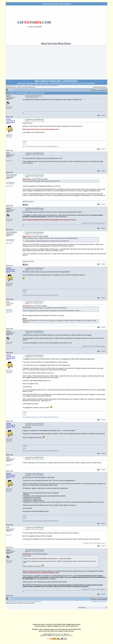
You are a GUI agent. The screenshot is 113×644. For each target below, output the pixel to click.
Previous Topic (97, 87)
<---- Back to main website (34, 27)
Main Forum (20, 86)
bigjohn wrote (27, 236)
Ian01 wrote (26, 179)
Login (61, 4)
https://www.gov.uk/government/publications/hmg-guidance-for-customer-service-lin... (50, 220)
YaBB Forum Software (47, 636)
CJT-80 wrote (27, 306)
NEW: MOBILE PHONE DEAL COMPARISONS (56, 81)
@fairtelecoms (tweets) (28, 202)
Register (68, 4)
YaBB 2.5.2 (66, 634)
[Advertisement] (84, 23)
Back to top (9, 117)
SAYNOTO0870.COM (11, 86)
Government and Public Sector (33, 86)
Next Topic (104, 87)
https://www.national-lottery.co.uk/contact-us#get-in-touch (41, 129)
